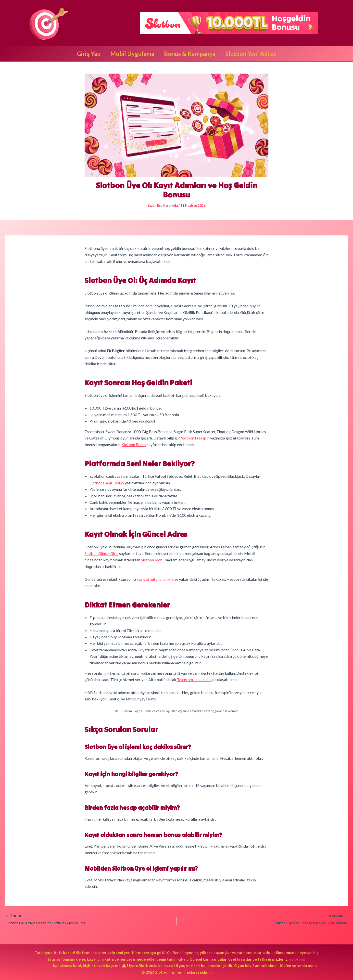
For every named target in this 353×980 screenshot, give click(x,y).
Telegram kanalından (194, 679)
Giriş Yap (86, 54)
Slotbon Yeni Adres (254, 54)
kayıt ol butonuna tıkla (156, 579)
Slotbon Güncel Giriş (102, 553)
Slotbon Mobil (153, 560)
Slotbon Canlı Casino (107, 483)
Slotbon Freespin (195, 438)
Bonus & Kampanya (191, 54)
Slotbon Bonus (134, 444)
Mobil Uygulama (131, 54)
